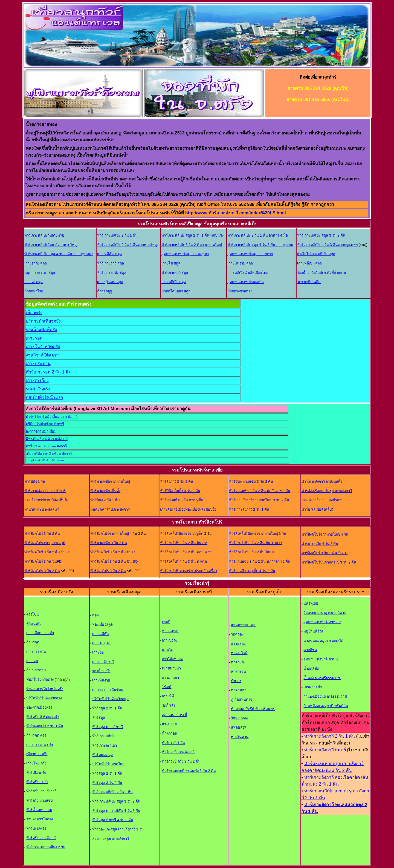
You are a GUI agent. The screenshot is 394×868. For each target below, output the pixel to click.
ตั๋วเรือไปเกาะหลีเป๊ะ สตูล (316, 254)
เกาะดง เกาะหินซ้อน (108, 690)
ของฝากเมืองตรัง (39, 707)
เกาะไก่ (168, 650)
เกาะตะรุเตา (101, 643)
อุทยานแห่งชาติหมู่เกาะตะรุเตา (185, 254)
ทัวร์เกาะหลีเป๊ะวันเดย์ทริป (44, 235)
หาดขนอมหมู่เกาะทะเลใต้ (323, 641)
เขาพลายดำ (313, 687)
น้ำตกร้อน (170, 733)
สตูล (95, 615)
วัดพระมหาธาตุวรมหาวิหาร (325, 613)
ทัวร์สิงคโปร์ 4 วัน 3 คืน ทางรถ (184, 561)
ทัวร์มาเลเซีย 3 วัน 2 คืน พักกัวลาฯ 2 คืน (260, 491)
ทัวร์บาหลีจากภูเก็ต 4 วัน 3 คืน (252, 571)
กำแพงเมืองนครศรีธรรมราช (325, 696)
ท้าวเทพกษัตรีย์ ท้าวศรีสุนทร (253, 709)
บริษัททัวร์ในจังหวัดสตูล (110, 699)
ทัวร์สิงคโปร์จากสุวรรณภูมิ (45, 543)
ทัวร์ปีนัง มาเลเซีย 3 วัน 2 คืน (251, 482)
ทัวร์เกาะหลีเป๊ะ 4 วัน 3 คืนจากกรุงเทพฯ (327, 245)
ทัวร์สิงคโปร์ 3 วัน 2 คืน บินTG (114, 552)
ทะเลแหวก (170, 631)
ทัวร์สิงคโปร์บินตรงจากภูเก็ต (182, 534)
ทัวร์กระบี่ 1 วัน (173, 743)
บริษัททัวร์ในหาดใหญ (109, 764)
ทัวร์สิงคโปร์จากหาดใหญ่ (110, 534)
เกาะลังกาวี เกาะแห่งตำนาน (323, 500)
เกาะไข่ (98, 652)
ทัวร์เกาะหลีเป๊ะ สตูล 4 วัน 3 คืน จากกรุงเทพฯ (59, 254)
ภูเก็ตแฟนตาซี (242, 699)
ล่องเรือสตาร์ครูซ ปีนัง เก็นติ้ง (46, 500)
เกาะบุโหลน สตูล (110, 282)
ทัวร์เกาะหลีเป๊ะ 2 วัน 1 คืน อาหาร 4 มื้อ (258, 235)
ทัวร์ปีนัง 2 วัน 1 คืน (105, 500)
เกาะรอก (34, 338)
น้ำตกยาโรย (34, 291)
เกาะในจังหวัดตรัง (43, 347)
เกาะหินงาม (101, 680)
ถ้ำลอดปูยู (105, 291)
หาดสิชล (310, 650)
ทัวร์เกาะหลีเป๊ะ (104, 736)
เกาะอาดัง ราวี (103, 662)
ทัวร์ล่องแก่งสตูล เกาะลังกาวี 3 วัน (118, 829)
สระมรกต (169, 724)
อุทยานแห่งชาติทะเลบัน (246, 282)
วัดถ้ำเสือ (169, 705)
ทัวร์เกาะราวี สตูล (111, 263)
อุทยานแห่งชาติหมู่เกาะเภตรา (250, 254)
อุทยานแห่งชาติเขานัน (321, 659)
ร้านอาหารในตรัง (40, 819)
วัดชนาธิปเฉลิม (309, 282)
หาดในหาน (240, 737)
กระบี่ (166, 622)
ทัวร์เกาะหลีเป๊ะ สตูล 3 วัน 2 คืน (321, 235)
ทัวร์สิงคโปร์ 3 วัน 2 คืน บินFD (47, 552)
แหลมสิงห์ (239, 727)
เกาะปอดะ (170, 640)
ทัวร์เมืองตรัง (36, 773)
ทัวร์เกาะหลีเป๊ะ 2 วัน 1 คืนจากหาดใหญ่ (127, 245)
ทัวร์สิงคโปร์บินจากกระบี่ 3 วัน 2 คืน (329, 562)
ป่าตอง (236, 681)
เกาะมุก (32, 661)
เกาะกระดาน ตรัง (40, 745)
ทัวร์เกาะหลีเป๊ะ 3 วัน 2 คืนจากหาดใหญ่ (192, 245)
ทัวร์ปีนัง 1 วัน (35, 482)
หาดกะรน (238, 672)
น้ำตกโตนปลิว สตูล (176, 291)
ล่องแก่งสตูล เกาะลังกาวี (111, 839)
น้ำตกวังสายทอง (240, 291)
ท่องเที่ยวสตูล (102, 624)
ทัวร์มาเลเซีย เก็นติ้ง (105, 491)
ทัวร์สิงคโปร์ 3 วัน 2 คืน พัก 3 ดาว (186, 552)
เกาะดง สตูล (34, 282)
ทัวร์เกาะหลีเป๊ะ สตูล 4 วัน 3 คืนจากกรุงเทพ (260, 245)
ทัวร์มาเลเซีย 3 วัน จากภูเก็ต (182, 500)
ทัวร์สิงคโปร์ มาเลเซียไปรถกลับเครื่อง (189, 571)
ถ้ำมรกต (33, 642)
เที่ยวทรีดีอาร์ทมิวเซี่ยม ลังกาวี (49, 454)
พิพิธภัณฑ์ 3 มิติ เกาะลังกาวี (47, 439)
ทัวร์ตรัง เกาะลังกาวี (41, 791)
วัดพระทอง (239, 718)
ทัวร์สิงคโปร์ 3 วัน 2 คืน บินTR (325, 553)
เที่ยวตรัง (34, 313)
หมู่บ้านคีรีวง (313, 631)
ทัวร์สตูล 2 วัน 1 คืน (107, 708)
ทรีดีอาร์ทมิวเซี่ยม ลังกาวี (45, 424)
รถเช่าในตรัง (38, 389)
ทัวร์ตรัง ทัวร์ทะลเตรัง (43, 717)
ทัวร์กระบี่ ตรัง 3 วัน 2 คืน (181, 761)
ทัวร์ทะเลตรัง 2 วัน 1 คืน (45, 726)
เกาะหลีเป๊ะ (101, 634)
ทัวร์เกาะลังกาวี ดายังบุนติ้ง (322, 482)
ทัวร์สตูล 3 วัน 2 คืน (107, 783)
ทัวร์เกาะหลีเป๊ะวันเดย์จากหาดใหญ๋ (51, 245)
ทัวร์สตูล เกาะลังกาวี (108, 727)
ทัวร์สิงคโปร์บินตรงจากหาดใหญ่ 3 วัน (258, 534)
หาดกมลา (239, 690)
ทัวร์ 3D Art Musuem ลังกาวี (46, 446)
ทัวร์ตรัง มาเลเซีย (40, 801)
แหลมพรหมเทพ (243, 625)
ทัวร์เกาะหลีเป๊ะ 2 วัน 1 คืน (117, 235)
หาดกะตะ (238, 662)
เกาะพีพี (168, 696)
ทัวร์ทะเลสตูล (102, 755)
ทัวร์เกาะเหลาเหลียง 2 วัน (46, 847)
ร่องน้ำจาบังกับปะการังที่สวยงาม (322, 273)
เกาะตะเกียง (37, 380)
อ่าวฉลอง (238, 644)
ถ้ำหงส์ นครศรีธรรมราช (322, 678)
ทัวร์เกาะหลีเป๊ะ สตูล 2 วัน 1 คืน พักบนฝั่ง (192, 235)
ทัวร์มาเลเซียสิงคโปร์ (318, 509)
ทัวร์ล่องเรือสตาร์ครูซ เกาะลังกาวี (327, 491)
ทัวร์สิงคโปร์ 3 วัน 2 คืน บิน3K (252, 552)
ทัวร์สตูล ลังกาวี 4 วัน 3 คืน (113, 820)
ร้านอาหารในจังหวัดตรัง (45, 689)
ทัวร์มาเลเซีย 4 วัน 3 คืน (320, 544)
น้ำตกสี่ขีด (311, 669)
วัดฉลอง (237, 634)
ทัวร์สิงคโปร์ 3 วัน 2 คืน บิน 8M (184, 543)
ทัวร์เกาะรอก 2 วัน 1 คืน (49, 372)
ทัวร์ (308, 805)
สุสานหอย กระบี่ (174, 715)
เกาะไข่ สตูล (171, 263)
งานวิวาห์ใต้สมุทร (43, 355)
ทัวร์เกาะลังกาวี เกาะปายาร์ (45, 491)
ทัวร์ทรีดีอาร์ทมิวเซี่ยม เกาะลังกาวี (52, 417)
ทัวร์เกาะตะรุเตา (105, 745)
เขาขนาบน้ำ (171, 668)
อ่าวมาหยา (170, 678)
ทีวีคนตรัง (34, 624)
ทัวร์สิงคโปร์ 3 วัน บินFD (43, 561)
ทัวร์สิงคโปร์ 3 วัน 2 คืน (42, 534)
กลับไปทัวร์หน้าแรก (44, 397)
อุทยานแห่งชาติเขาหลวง (322, 622)
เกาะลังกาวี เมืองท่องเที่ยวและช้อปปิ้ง (188, 509)
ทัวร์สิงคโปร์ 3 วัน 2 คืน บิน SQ (114, 561)
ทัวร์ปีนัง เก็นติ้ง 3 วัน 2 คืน (180, 491)
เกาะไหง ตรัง (36, 763)
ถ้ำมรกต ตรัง (36, 735)
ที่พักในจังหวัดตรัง (40, 679)
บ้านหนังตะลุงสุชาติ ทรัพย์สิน (326, 706)
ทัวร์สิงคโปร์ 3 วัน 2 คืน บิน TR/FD (255, 543)
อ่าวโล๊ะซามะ (172, 659)
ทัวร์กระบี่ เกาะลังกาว (178, 752)
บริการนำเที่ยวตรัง (43, 321)
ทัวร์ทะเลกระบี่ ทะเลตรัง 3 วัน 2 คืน (189, 771)
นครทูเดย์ (311, 603)
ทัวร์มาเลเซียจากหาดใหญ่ (110, 482)
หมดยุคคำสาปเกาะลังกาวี (110, 509)
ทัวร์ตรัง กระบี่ (37, 782)
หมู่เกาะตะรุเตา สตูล (40, 273)
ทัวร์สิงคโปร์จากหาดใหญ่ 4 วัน (325, 534)
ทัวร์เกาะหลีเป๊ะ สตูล (183, 224)
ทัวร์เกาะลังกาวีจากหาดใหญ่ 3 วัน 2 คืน (259, 500)
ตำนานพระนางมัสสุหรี (42, 509)
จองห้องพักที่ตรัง (41, 330)
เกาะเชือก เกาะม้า (40, 633)
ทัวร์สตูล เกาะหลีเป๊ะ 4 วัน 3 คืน (116, 811)
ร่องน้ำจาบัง (101, 671)
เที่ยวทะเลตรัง (37, 754)
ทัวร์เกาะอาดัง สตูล (112, 273)
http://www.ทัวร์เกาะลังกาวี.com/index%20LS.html (236, 213)
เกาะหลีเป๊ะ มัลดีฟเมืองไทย (248, 273)
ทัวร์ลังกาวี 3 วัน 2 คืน (177, 482)
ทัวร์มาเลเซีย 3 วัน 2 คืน (109, 543)
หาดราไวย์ (239, 653)
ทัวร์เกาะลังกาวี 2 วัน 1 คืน (249, 509)
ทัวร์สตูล (99, 718)
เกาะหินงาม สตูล (240, 263)
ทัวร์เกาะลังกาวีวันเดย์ (325, 750)
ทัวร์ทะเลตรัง (36, 828)
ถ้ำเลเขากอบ (36, 670)
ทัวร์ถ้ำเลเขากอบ (39, 810)
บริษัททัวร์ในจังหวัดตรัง (44, 698)
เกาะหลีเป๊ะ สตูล (109, 254)
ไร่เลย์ (167, 687)
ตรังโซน (33, 614)
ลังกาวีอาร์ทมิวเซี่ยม (41, 431)
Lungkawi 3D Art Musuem (45, 460)
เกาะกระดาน (38, 363)
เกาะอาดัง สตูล (36, 263)
